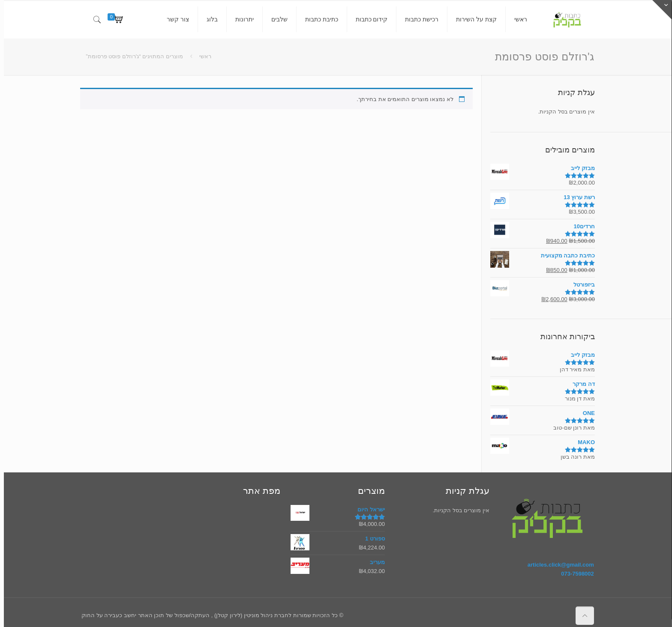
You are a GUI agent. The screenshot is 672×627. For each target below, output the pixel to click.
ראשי (201, 56)
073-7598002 (574, 574)
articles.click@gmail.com (557, 565)
